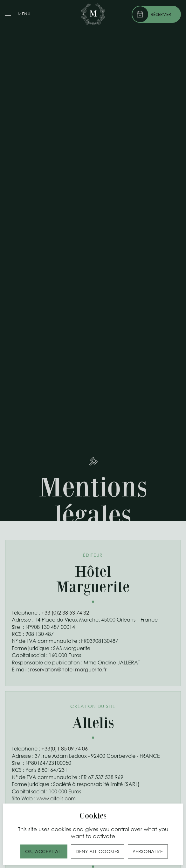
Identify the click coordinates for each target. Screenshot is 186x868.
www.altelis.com (56, 798)
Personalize (148, 851)
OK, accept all (44, 851)
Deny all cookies (98, 851)
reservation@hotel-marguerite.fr (68, 669)
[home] (93, 14)
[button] (19, 14)
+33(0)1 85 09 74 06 (65, 748)
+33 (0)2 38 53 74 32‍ (65, 612)
